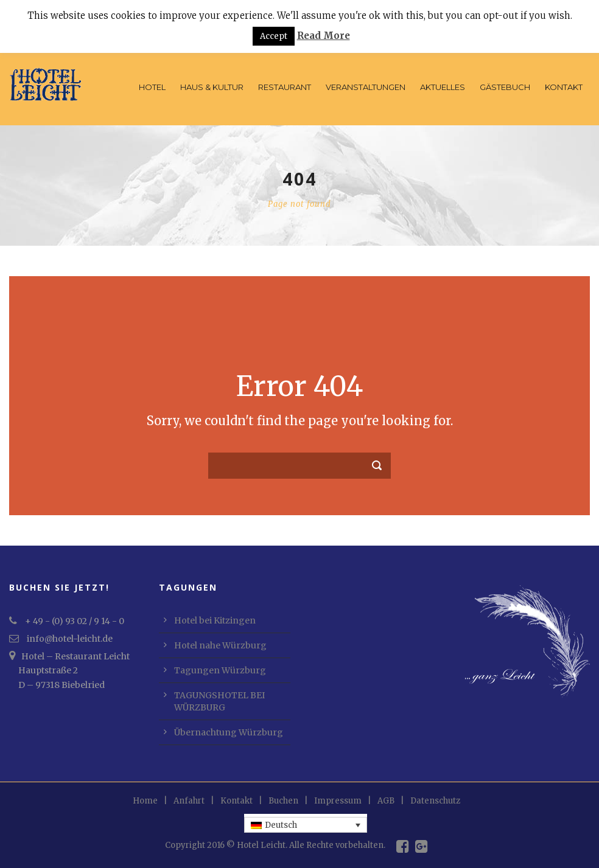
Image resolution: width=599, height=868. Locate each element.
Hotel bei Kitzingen (215, 620)
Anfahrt (189, 801)
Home (145, 801)
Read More (324, 36)
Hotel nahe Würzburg (220, 645)
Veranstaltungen (366, 87)
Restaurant (285, 87)
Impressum (338, 801)
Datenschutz (435, 801)
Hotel (152, 87)
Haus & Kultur (212, 87)
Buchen (283, 801)
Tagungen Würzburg (220, 670)
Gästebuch (505, 87)
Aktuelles (443, 87)
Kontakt (564, 87)
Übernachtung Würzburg (229, 732)
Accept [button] (274, 36)
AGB (386, 801)
